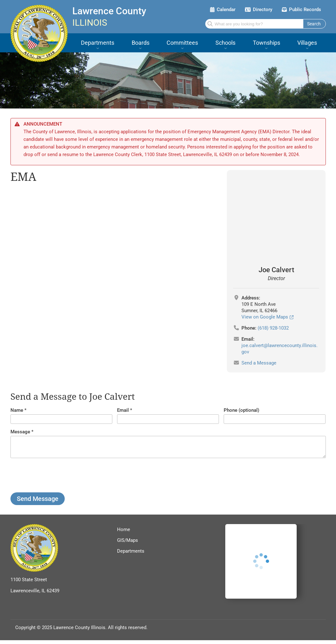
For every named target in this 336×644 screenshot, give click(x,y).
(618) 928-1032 (273, 328)
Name (17, 410)
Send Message (38, 503)
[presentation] (59, 479)
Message (20, 432)
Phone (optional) (241, 410)
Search (314, 24)
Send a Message (259, 363)
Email (123, 410)
